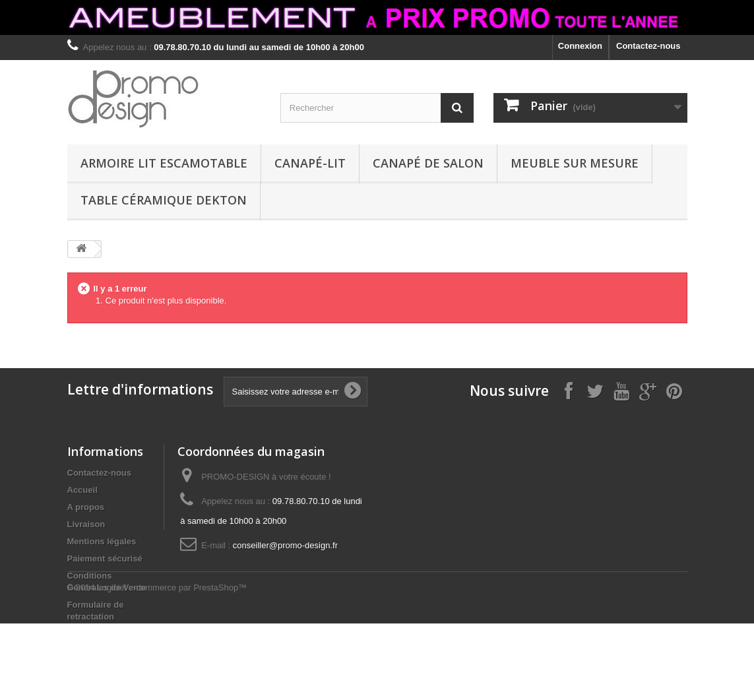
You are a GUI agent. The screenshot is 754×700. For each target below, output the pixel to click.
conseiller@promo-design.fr (285, 545)
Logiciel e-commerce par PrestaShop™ (172, 664)
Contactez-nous (648, 46)
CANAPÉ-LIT (310, 163)
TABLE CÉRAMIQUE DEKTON (164, 200)
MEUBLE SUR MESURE (575, 163)
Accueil (82, 490)
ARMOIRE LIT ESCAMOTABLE (164, 163)
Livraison (86, 524)
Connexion (580, 46)
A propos (86, 507)
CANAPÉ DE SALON (428, 163)
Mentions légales (102, 541)
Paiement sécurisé (105, 558)
